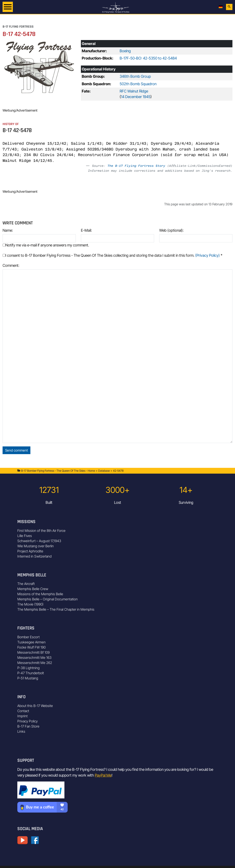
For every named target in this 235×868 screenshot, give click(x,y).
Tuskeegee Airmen (31, 642)
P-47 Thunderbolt (31, 673)
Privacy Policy (28, 721)
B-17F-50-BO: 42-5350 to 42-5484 (148, 58)
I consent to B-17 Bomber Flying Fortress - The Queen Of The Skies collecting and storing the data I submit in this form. (112, 255)
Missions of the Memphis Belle (40, 594)
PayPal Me (103, 775)
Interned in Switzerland (34, 556)
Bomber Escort (28, 637)
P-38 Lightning (28, 668)
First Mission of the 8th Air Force (41, 531)
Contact (23, 711)
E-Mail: (86, 230)
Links (21, 731)
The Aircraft (26, 584)
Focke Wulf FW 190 (31, 647)
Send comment (16, 450)
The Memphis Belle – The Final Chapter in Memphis (56, 609)
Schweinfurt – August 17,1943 (39, 541)
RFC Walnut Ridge (134, 91)
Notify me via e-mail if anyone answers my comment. (46, 245)
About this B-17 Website (35, 706)
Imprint (22, 716)
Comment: (11, 265)
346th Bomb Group (135, 76)
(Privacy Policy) (207, 255)
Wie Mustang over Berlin (36, 546)
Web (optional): (171, 230)
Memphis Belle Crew (33, 589)
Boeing (125, 51)
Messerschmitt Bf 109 (33, 652)
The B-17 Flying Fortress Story (136, 166)
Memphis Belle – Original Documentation (48, 599)
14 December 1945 (136, 97)
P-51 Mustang (28, 678)
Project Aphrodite (30, 551)
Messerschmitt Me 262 (35, 663)
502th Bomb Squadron (138, 84)
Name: (8, 230)
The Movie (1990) (30, 604)
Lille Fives (25, 536)
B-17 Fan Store (28, 726)
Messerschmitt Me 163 (34, 658)
